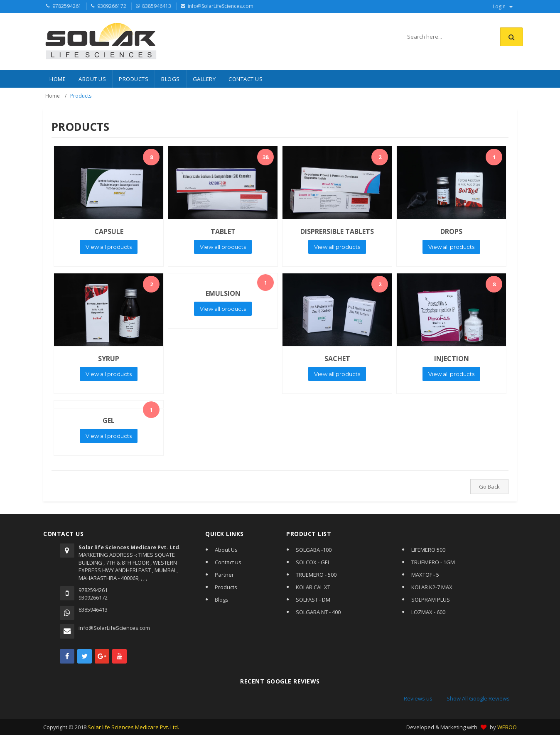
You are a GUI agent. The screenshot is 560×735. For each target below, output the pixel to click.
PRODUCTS (134, 79)
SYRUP (109, 359)
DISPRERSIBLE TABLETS (337, 231)
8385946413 (157, 6)
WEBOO (507, 727)
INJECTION (452, 359)
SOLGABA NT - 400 (318, 612)
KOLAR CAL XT (313, 587)
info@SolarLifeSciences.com (221, 6)
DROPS (451, 231)
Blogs (222, 600)
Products (226, 587)
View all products (109, 247)
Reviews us (418, 698)
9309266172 (112, 6)
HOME (58, 79)
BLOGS (171, 79)
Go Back (489, 487)
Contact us (228, 562)
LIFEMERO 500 (428, 550)
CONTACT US (246, 79)
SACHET (337, 359)
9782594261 (67, 6)
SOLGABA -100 (314, 550)
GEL (109, 420)
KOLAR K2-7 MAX (432, 587)
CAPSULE (109, 231)
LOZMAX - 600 (428, 612)
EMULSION (223, 293)
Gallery (204, 79)
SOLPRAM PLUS (431, 600)
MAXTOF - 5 (425, 575)
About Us (92, 79)
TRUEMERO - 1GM (433, 562)
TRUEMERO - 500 (316, 575)
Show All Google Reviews (478, 698)
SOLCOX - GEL (313, 562)
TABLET (223, 231)
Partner (224, 575)
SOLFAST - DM (313, 600)
